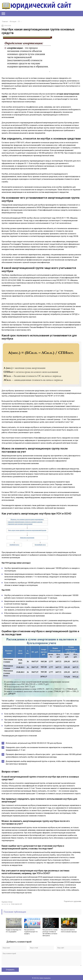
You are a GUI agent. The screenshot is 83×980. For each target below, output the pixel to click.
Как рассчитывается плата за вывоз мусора (69, 931)
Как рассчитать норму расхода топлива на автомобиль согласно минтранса (50, 933)
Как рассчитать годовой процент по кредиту (31, 932)
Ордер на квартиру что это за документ (14, 931)
